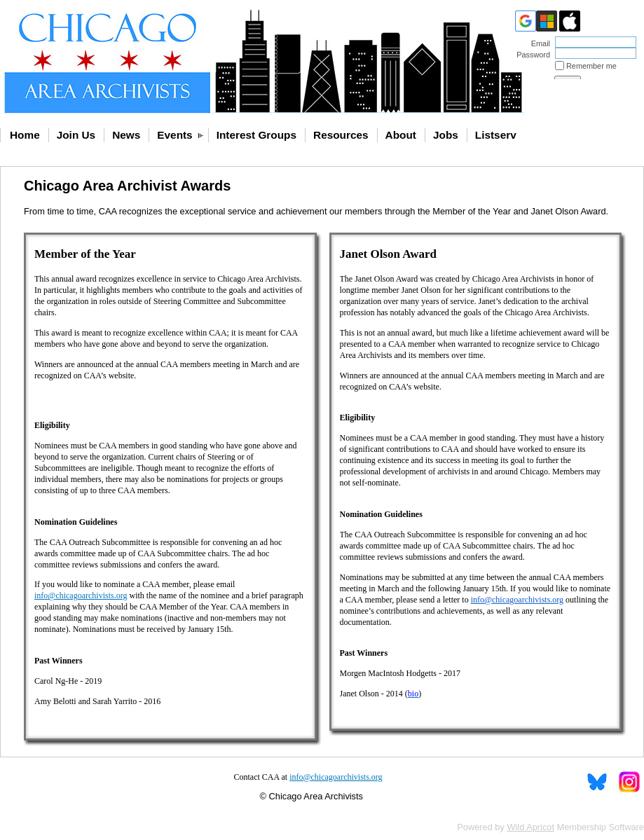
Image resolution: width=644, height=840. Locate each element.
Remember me (591, 66)
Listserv (496, 135)
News (126, 135)
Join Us (76, 135)
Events (174, 135)
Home (25, 135)
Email (538, 43)
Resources (341, 135)
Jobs (446, 135)
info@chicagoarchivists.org (336, 777)
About (401, 135)
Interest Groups (256, 135)
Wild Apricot (530, 827)
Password (531, 55)
